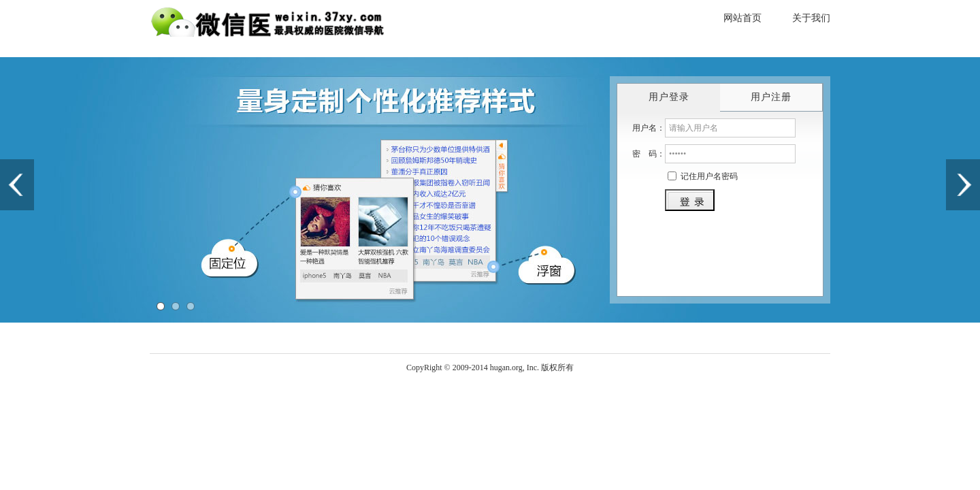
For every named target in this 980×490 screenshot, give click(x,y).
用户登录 (669, 97)
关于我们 (811, 18)
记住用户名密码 (709, 176)
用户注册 (771, 97)
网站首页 (742, 18)
